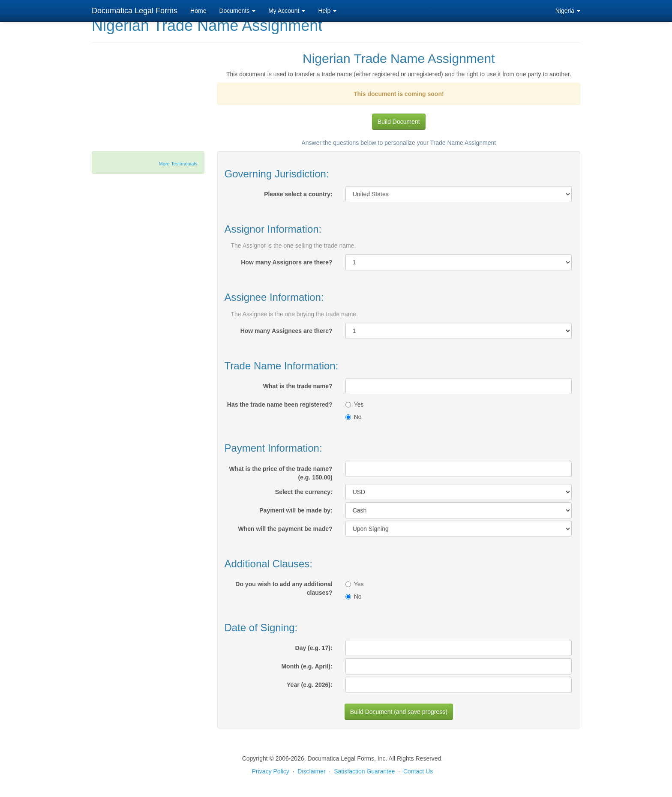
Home (198, 11)
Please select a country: (298, 194)
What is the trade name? (298, 386)
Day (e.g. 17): (314, 648)
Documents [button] (237, 11)
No (354, 417)
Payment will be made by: (296, 510)
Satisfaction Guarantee (364, 771)
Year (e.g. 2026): (310, 685)
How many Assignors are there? (286, 262)
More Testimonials (178, 164)
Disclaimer (311, 771)
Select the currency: (304, 492)
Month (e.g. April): (307, 666)
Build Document (399, 122)
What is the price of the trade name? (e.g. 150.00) (281, 473)
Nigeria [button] (568, 11)
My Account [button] (287, 11)
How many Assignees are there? (286, 331)
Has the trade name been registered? (280, 404)
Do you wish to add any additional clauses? (284, 588)
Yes (355, 404)
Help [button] (327, 11)
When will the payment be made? (285, 529)
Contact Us (418, 771)
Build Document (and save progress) (399, 712)
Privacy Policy (271, 771)
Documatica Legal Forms (135, 11)
